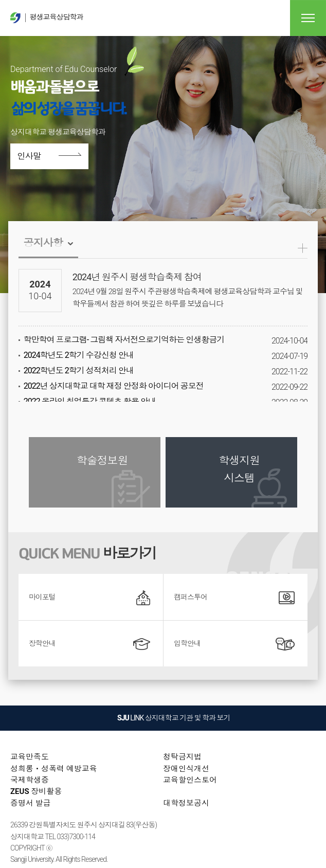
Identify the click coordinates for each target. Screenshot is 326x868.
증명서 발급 (31, 803)
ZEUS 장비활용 (36, 791)
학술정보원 (102, 461)
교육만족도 (30, 757)
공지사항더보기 (303, 248)
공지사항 (43, 243)
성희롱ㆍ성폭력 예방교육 (54, 769)
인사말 (35, 157)
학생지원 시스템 (239, 469)
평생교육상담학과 (47, 18)
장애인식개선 (186, 769)
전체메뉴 (308, 18)
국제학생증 (30, 780)
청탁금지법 (182, 757)
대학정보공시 (186, 803)
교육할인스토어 (190, 780)
